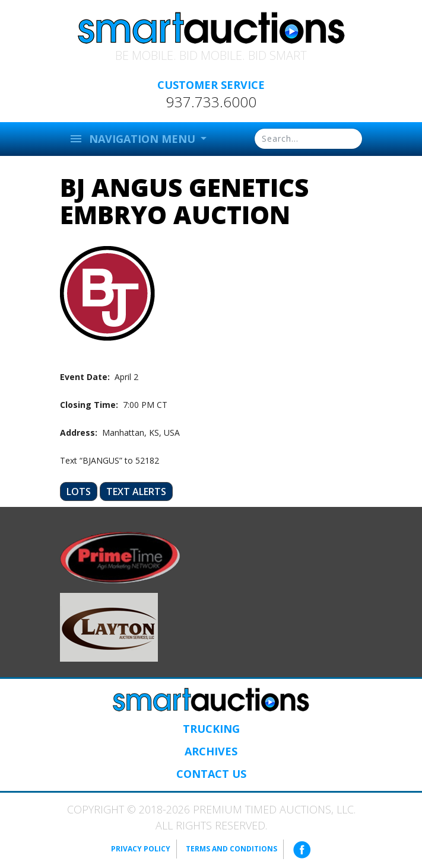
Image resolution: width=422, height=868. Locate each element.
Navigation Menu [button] (134, 139)
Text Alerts (136, 492)
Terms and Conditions (231, 849)
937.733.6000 (211, 102)
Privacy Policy (141, 849)
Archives (211, 751)
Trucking (211, 729)
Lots (79, 492)
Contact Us (211, 774)
